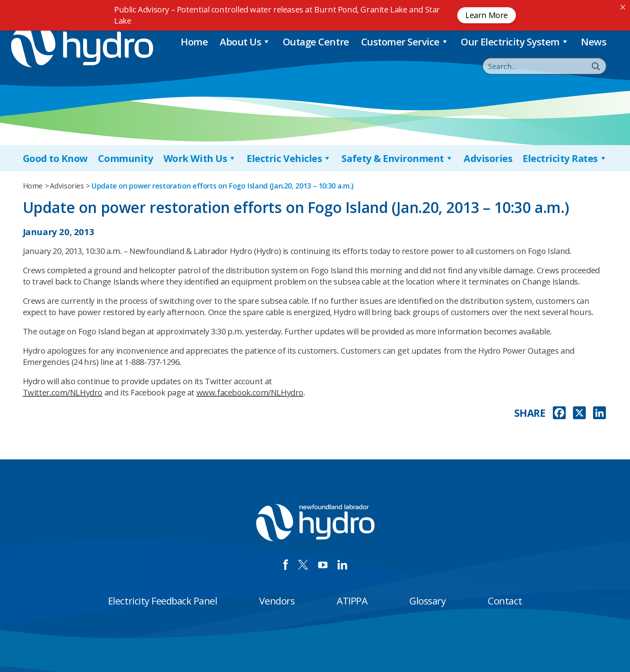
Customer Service (405, 42)
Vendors (277, 601)
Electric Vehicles (289, 158)
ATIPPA (352, 601)
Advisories (488, 158)
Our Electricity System (515, 42)
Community (126, 158)
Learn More (487, 15)
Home (194, 42)
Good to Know (55, 158)
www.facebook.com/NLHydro (250, 392)
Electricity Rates (565, 158)
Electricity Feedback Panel (163, 601)
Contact (505, 601)
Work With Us (200, 158)
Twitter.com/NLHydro (63, 392)
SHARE (530, 413)
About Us (245, 42)
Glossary (427, 601)
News (594, 42)
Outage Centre (316, 42)
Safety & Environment (397, 158)
